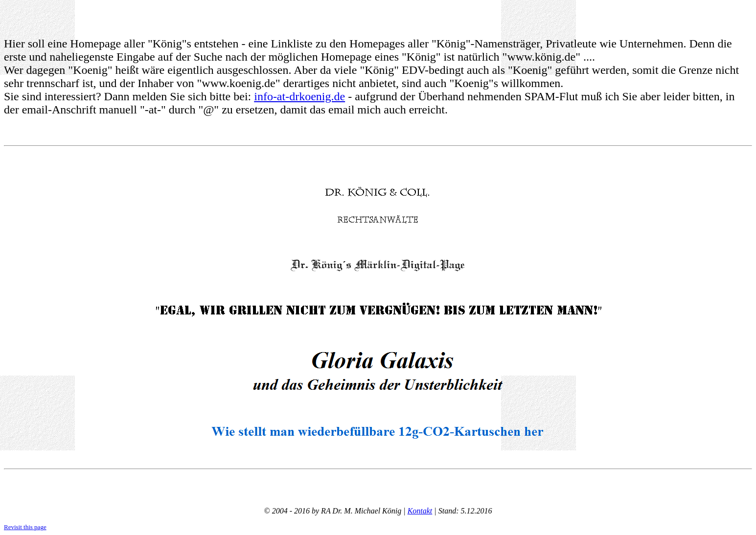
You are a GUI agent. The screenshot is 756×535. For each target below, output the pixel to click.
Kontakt (420, 511)
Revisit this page (25, 527)
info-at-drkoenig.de (299, 96)
